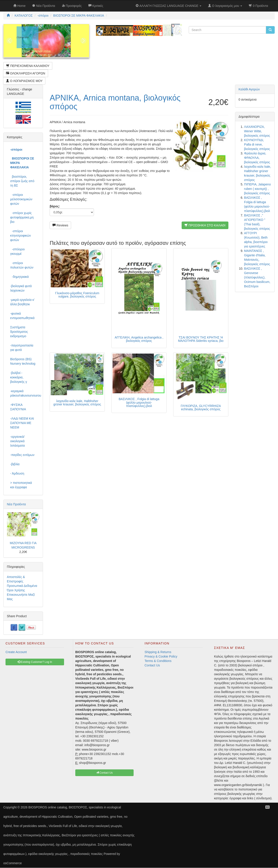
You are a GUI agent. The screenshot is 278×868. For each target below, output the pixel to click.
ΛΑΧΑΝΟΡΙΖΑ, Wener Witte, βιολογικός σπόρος (257, 131)
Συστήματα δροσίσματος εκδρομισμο (19, 332)
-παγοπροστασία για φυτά (22, 348)
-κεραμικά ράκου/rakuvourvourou (25, 393)
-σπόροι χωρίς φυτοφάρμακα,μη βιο (22, 217)
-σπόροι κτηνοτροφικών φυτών (20, 235)
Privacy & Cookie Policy (161, 656)
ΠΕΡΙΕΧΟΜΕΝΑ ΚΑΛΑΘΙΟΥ (28, 66)
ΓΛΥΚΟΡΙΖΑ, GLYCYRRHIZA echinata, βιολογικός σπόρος (201, 408)
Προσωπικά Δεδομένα (22, 586)
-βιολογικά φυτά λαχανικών (21, 288)
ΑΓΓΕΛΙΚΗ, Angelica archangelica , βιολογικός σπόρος (139, 339)
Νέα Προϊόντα (16, 504)
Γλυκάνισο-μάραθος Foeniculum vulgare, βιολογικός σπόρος (77, 295)
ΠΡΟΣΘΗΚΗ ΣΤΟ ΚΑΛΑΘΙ (205, 225)
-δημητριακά (19, 277)
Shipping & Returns (158, 652)
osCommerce (13, 863)
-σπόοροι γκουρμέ (17, 251)
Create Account (16, 652)
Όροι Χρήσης (16, 590)
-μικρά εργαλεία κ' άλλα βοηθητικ (22, 302)
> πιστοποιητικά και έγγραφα (21, 485)
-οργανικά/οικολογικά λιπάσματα (17, 441)
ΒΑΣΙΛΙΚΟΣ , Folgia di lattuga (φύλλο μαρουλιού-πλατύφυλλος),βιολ (139, 402)
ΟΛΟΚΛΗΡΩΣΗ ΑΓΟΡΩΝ (26, 73)
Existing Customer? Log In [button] (35, 662)
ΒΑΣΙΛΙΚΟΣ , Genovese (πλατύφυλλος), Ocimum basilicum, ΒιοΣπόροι (257, 277)
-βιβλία (15, 464)
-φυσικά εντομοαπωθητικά (22, 316)
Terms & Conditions (158, 661)
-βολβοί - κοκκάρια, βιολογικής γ (19, 377)
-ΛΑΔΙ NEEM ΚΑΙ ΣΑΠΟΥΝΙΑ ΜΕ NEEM (22, 423)
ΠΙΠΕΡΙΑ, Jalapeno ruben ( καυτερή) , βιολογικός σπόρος (258, 189)
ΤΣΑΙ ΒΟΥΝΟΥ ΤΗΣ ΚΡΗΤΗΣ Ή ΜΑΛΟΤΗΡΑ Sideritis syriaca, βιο (201, 339)
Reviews (60, 225)
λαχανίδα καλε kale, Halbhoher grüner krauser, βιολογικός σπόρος (77, 403)
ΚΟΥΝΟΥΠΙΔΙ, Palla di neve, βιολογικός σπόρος (257, 144)
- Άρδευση (17, 473)
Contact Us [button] (104, 773)
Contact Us (152, 665)
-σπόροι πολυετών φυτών (22, 265)
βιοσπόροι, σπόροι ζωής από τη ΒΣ (22, 181)
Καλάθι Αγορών (249, 89)
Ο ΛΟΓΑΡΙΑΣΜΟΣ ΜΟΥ (24, 81)
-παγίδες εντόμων (22, 455)
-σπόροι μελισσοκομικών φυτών (21, 199)
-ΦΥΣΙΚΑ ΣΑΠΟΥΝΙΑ (18, 407)
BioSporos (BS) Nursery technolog (23, 361)
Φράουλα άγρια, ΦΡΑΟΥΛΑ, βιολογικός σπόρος (257, 158)
